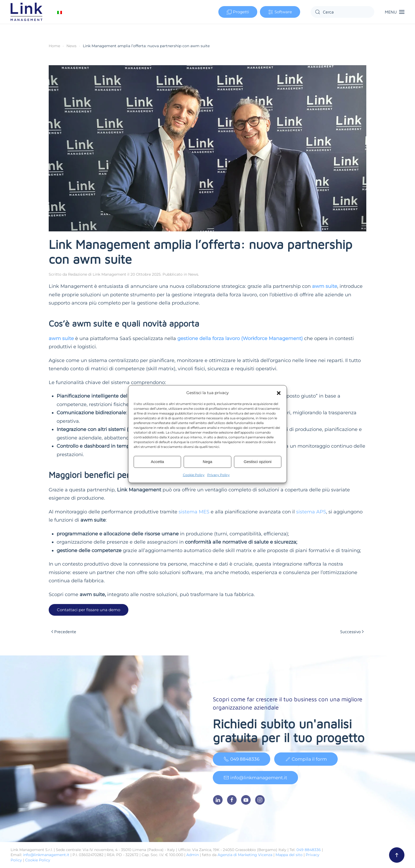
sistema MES (194, 512)
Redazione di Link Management (97, 274)
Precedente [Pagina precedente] (64, 632)
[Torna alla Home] (27, 12)
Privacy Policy (218, 475)
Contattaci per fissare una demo (89, 610)
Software (280, 12)
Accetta (157, 462)
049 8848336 (242, 760)
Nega (207, 462)
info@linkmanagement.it (255, 779)
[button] (279, 393)
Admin (193, 855)
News (193, 274)
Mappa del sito (289, 855)
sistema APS (311, 512)
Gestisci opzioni (258, 462)
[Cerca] (342, 12)
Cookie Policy (194, 475)
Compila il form (306, 760)
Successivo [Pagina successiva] (352, 632)
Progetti (238, 12)
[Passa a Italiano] (60, 12)
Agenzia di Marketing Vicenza (245, 855)
